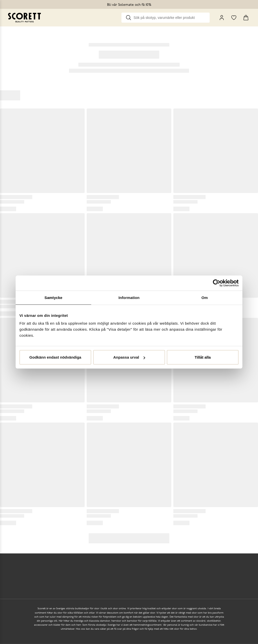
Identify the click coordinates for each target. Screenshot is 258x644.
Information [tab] (129, 297)
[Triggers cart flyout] (246, 18)
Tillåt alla (203, 357)
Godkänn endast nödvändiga (55, 357)
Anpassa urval (129, 357)
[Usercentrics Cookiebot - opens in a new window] (217, 283)
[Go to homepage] (24, 18)
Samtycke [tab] (54, 297)
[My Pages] (222, 18)
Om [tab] (204, 297)
